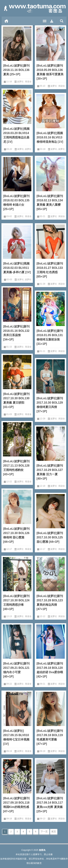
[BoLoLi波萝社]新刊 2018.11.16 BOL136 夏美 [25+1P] (17, 70)
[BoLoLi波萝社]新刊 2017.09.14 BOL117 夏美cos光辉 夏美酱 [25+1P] (50, 805)
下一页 (44, 832)
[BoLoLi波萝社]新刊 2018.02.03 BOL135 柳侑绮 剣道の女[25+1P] (17, 203)
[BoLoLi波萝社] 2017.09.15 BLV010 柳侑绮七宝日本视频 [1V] (16, 737)
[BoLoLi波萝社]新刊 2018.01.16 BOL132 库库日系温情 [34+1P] (17, 333)
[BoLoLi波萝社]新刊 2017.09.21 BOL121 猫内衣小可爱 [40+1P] (17, 670)
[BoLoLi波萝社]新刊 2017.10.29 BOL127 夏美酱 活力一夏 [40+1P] (50, 472)
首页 (6, 21)
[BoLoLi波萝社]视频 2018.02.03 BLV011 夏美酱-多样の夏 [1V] (17, 268)
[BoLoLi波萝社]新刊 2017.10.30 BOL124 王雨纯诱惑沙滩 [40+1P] (17, 603)
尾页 (54, 832)
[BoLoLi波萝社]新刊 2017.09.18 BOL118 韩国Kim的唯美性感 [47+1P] (17, 805)
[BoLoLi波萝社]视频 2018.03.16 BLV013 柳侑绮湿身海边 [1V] (50, 137)
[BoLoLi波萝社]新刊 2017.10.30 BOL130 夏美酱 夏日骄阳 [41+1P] (17, 400)
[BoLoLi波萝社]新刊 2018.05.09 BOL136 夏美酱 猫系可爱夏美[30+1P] (50, 72)
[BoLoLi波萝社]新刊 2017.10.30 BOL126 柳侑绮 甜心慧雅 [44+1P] (17, 535)
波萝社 (20, 82)
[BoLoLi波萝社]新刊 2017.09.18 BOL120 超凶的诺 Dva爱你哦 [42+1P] (50, 670)
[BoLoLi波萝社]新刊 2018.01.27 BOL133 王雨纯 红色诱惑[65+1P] (50, 270)
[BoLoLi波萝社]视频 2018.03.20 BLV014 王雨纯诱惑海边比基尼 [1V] (17, 135)
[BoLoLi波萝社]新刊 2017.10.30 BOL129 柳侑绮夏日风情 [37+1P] (50, 405)
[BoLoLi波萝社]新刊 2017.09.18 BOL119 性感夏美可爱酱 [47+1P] (50, 737)
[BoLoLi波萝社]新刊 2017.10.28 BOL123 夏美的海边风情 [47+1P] (50, 603)
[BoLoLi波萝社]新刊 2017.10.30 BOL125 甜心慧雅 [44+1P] (50, 537)
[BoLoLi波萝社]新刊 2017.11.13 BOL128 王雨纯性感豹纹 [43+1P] (17, 468)
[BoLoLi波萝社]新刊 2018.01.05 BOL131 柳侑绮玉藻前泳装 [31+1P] (50, 337)
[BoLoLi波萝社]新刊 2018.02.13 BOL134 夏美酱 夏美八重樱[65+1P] (50, 203)
